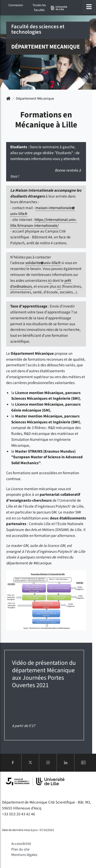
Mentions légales (24, 855)
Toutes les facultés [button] (39, 8)
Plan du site (20, 849)
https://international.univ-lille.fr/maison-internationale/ (44, 223)
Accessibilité (21, 844)
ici (50, 281)
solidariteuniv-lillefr (43, 263)
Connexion (16, 5)
